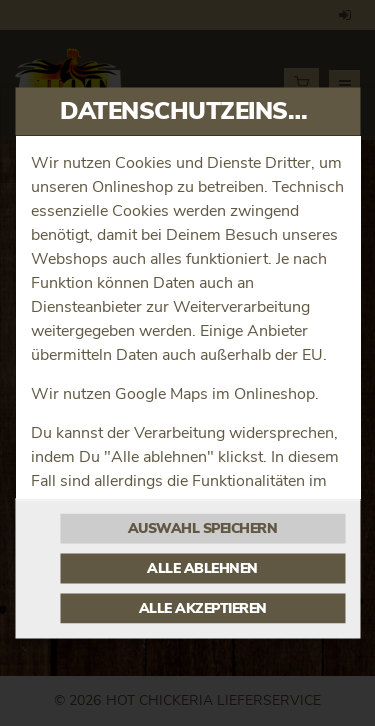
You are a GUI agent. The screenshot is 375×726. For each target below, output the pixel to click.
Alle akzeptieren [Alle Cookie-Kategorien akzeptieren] (203, 609)
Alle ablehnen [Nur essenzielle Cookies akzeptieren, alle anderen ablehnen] (202, 569)
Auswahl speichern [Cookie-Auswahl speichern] (203, 529)
